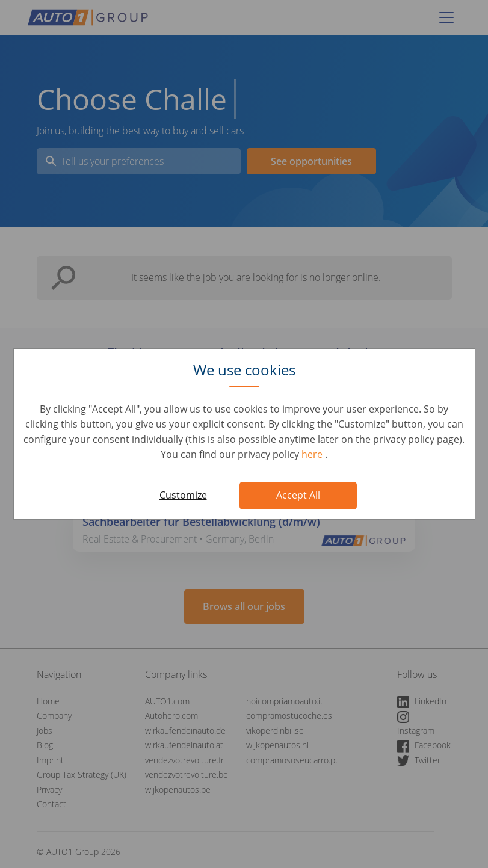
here (313, 454)
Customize (183, 495)
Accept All (298, 495)
